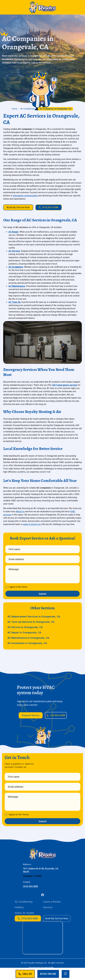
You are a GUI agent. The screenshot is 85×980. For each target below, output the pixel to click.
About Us (20, 511)
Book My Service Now (18, 207)
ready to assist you (32, 524)
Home (15, 109)
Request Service (31, 715)
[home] (43, 7)
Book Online (48, 974)
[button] (66, 974)
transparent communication (25, 196)
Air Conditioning (27, 109)
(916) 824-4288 (30, 892)
